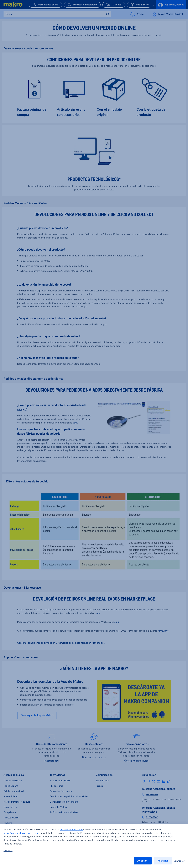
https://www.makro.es (71, 830)
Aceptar (143, 861)
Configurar (179, 861)
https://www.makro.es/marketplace (22, 833)
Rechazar (163, 861)
